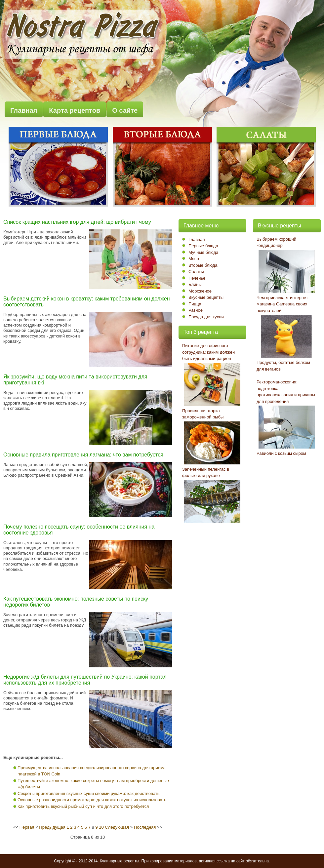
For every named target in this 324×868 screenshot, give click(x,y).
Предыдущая (52, 827)
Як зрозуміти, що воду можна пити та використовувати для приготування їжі (75, 380)
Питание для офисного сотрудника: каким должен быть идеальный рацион (208, 352)
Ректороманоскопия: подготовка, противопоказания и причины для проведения (286, 392)
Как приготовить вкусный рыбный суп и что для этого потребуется (83, 806)
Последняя (145, 827)
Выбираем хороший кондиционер (276, 242)
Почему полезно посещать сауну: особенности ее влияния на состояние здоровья (79, 530)
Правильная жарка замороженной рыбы (203, 414)
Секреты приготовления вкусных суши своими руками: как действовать (89, 793)
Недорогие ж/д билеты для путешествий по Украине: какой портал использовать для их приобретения (85, 680)
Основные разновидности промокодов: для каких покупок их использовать (92, 800)
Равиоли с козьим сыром (281, 453)
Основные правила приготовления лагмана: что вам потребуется (83, 455)
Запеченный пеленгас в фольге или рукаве (206, 473)
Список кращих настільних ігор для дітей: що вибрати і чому (77, 222)
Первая (27, 827)
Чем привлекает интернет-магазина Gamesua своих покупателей (283, 304)
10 (101, 827)
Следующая (117, 827)
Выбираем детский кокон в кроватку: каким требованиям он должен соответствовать (87, 302)
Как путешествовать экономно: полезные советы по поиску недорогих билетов (76, 602)
